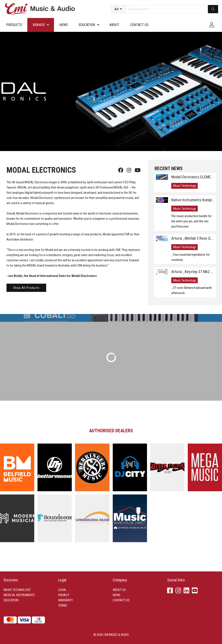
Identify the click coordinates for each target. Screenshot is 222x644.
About (114, 25)
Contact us (139, 25)
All (117, 9)
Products (14, 25)
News (64, 25)
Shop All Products (26, 288)
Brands (39, 25)
